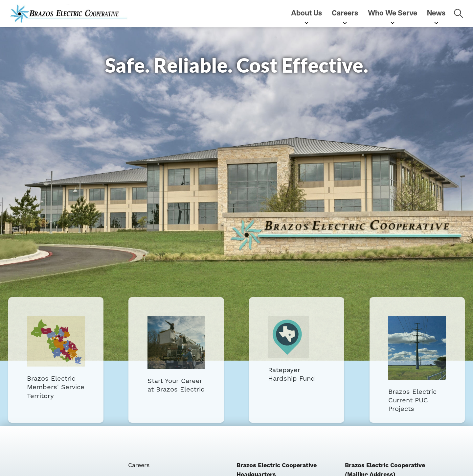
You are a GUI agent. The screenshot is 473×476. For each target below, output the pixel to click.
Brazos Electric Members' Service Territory (60, 360)
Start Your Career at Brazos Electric (178, 356)
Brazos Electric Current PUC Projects (413, 360)
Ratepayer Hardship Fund (295, 354)
